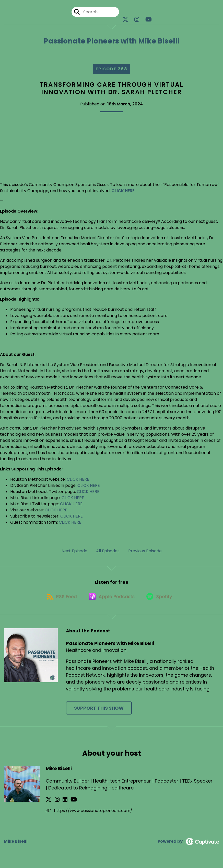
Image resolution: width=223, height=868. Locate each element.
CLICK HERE (78, 479)
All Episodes (108, 551)
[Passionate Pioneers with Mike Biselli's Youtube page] (149, 20)
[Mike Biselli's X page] (49, 802)
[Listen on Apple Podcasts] (112, 599)
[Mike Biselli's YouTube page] (67, 802)
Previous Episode (145, 551)
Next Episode (74, 551)
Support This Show (99, 711)
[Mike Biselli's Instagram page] (55, 802)
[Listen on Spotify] (161, 599)
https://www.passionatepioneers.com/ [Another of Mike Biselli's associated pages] (89, 813)
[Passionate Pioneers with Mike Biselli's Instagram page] (137, 20)
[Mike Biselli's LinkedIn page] (61, 802)
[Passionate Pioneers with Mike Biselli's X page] (125, 20)
